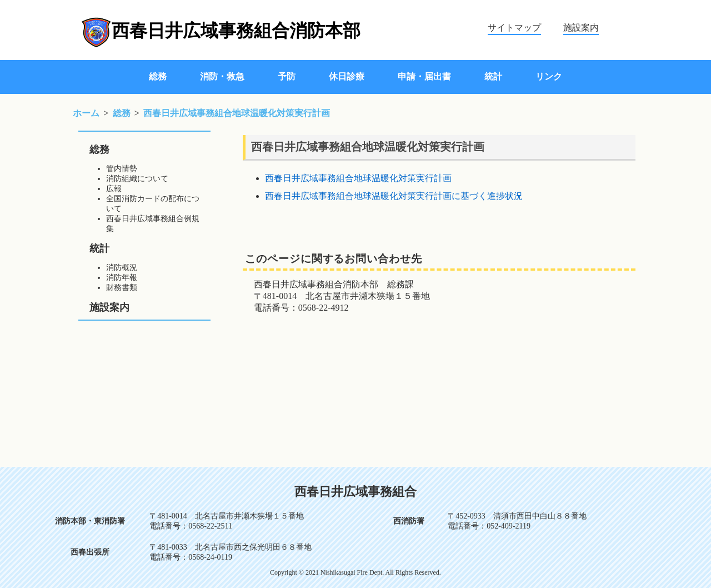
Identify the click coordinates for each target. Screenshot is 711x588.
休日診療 (347, 76)
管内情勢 (122, 169)
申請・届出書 (424, 76)
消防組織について (137, 179)
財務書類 (122, 288)
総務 (158, 76)
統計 (493, 76)
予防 (287, 76)
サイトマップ (514, 28)
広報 (114, 189)
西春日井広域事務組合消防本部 (236, 31)
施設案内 (581, 28)
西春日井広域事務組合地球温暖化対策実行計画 (358, 178)
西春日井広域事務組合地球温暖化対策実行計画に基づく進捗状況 (394, 196)
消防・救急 (222, 76)
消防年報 (122, 278)
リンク (549, 76)
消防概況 (122, 268)
